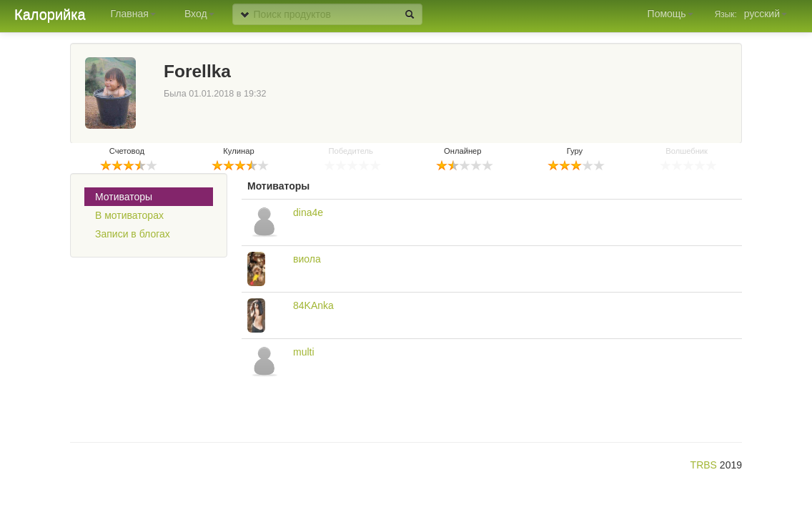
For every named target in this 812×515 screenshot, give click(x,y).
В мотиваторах (129, 215)
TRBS (704, 465)
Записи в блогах (133, 234)
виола (307, 259)
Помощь (670, 14)
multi (304, 352)
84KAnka (313, 305)
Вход (199, 14)
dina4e (308, 212)
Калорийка (50, 14)
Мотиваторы (124, 197)
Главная (133, 14)
